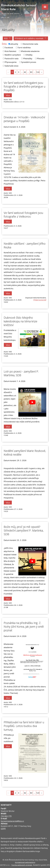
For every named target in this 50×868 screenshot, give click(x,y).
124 (38, 72)
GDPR (3, 829)
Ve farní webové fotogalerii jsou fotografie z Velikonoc (23, 215)
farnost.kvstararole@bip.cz (12, 821)
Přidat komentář (40, 300)
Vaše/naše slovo (12, 66)
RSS (8, 38)
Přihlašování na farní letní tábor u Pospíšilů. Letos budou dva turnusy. (24, 726)
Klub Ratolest (10, 51)
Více (8, 95)
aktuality (14, 44)
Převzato (41, 58)
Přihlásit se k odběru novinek (31, 38)
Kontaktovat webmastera (25, 862)
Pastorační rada (12, 58)
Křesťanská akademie (30, 51)
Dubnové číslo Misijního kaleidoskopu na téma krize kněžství (21, 321)
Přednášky (28, 58)
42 (25, 72)
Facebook (9, 48)
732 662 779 (6, 816)
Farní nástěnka (24, 48)
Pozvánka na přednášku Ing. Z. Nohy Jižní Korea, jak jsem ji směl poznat (24, 627)
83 (31, 72)
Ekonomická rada (30, 44)
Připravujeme (11, 62)
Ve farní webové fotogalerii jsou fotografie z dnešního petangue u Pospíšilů (25, 86)
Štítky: (4, 44)
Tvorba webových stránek (22, 865)
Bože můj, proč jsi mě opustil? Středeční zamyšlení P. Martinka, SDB (24, 530)
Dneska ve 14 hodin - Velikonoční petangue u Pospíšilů (24, 119)
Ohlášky (29, 55)
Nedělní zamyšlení (13, 55)
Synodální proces (29, 62)
